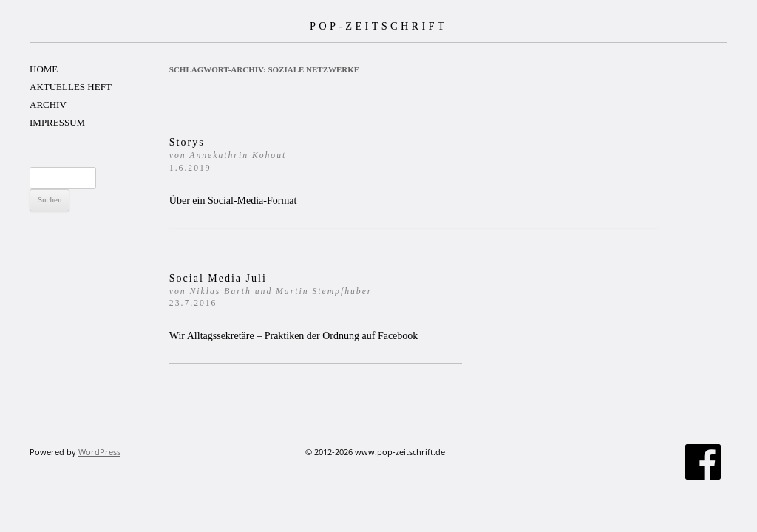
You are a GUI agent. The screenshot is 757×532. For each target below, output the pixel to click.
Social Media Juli (271, 291)
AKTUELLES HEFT (71, 87)
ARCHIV (48, 105)
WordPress (99, 452)
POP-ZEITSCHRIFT (378, 26)
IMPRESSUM (57, 122)
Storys (228, 155)
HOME (44, 69)
